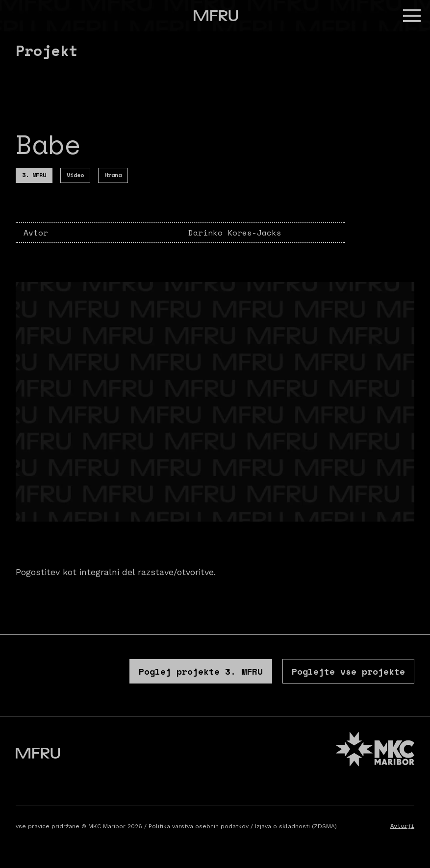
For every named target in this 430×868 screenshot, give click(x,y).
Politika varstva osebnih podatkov (199, 826)
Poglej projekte (201, 671)
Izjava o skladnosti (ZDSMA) (296, 826)
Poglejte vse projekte (348, 671)
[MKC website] (375, 750)
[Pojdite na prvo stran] (216, 16)
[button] (412, 16)
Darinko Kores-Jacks (235, 233)
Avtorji (402, 826)
